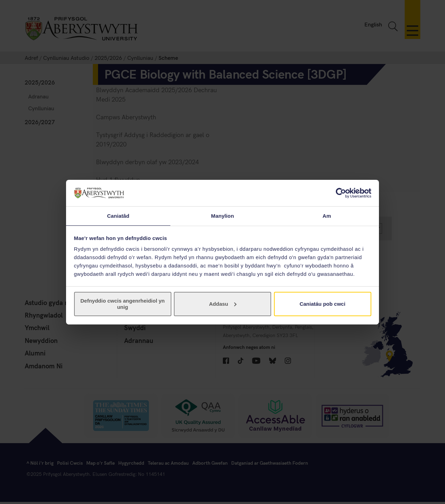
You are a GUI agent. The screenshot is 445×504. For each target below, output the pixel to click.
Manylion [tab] (222, 215)
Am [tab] (327, 215)
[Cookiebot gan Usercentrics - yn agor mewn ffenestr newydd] (341, 193)
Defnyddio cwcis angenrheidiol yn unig (123, 304)
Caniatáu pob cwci (323, 304)
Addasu (223, 304)
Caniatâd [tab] (118, 215)
